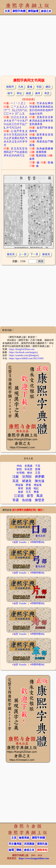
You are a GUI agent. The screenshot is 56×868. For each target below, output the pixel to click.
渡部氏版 (42, 844)
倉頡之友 (46, 11)
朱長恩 (28, 469)
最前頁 (11, 254)
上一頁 (23, 254)
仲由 (19, 466)
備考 (38, 93)
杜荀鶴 (21, 473)
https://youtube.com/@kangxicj (24, 355)
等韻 (39, 87)
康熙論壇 (33, 11)
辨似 (19, 93)
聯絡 (19, 850)
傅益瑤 (38, 485)
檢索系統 (24, 838)
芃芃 (28, 492)
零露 (16, 500)
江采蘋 (19, 496)
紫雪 (30, 496)
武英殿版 (29, 844)
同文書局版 (15, 844)
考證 (47, 93)
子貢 (38, 466)
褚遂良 (27, 481)
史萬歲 (28, 466)
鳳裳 (40, 496)
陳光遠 (40, 481)
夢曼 (28, 485)
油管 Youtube (20, 542)
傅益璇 (19, 485)
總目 (48, 87)
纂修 (30, 87)
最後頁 (46, 254)
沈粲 (16, 477)
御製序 (10, 87)
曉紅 (36, 488)
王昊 (38, 473)
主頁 (7, 11)
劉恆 (19, 469)
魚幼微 (27, 500)
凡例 (21, 87)
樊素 (36, 492)
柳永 (30, 473)
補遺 (28, 93)
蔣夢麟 (40, 477)
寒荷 (21, 488)
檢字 (10, 93)
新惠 (28, 488)
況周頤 (27, 477)
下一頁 (34, 254)
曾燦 (38, 469)
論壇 (11, 850)
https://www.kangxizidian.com (34, 858)
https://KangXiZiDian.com (22, 349)
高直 (16, 481)
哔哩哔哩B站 (38, 542)
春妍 (21, 492)
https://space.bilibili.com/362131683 (26, 358)
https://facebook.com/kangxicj (23, 352)
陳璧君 (40, 500)
